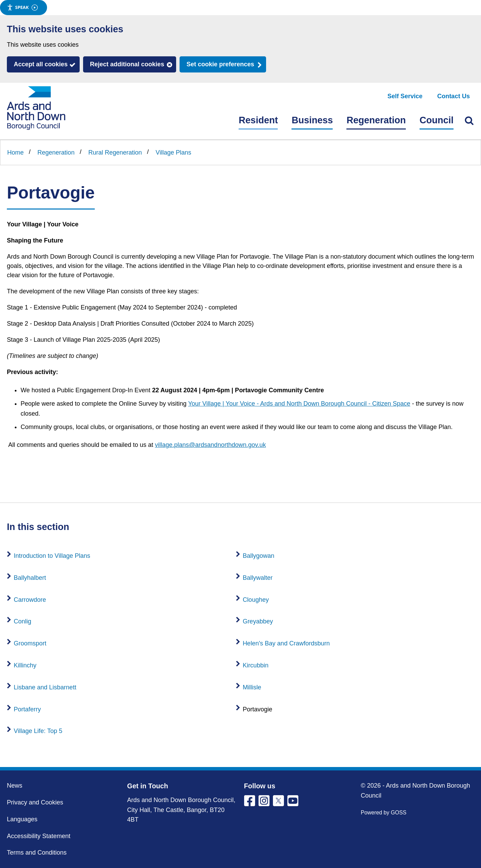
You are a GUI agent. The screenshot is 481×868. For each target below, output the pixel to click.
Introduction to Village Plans (52, 556)
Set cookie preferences (220, 64)
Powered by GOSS (384, 813)
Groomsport (30, 643)
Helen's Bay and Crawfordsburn (286, 643)
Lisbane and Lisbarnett (45, 687)
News (15, 786)
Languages (22, 819)
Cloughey (256, 600)
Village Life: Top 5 (38, 731)
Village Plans (173, 153)
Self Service (405, 96)
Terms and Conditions (37, 853)
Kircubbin (256, 665)
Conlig (22, 621)
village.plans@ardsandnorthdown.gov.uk (210, 445)
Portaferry (27, 709)
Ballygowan (259, 556)
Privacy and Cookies (35, 802)
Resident (258, 120)
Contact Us (453, 96)
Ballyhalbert (30, 578)
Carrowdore (30, 600)
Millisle (252, 687)
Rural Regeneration (115, 153)
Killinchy (25, 665)
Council (437, 120)
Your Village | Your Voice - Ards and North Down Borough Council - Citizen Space (299, 404)
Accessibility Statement (39, 836)
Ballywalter (258, 578)
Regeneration (376, 120)
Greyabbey (258, 621)
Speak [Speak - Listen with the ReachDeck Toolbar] (22, 7)
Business (312, 120)
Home (15, 153)
